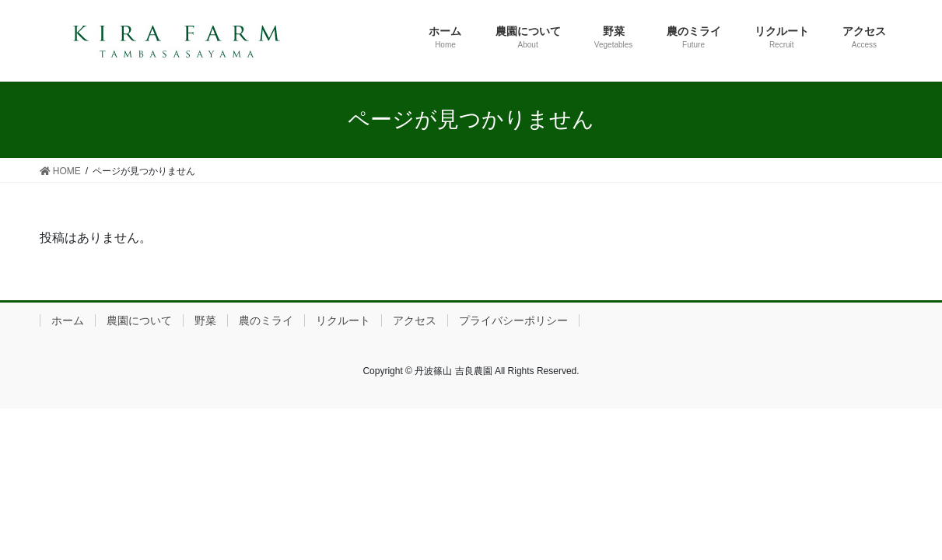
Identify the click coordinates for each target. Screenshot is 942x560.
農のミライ (266, 320)
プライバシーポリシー (513, 320)
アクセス (415, 320)
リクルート (343, 320)
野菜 (205, 320)
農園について (139, 320)
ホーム (68, 320)
